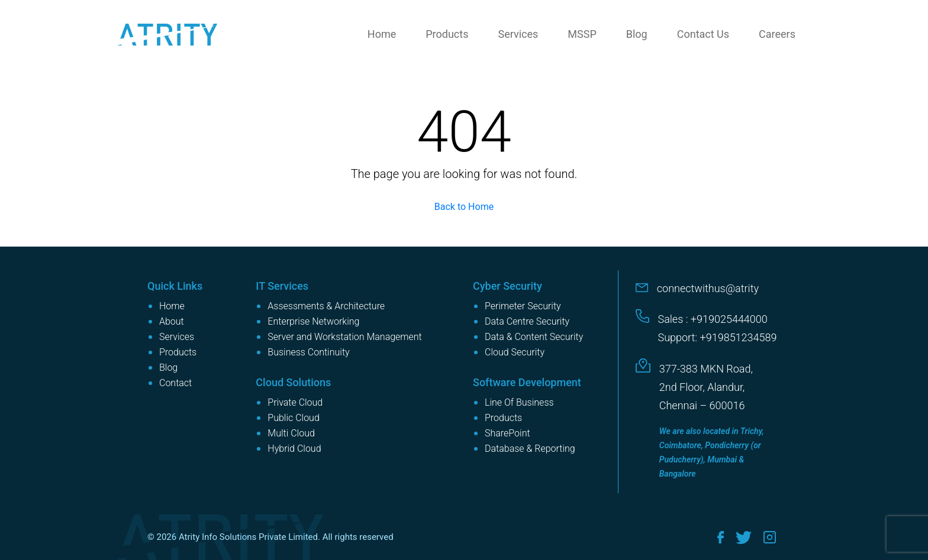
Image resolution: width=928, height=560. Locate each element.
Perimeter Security (523, 306)
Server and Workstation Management (344, 337)
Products (447, 34)
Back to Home (464, 207)
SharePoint (507, 433)
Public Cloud (293, 418)
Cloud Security (515, 352)
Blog (637, 34)
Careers (777, 34)
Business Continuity (308, 352)
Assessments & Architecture (326, 306)
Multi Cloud (291, 433)
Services (518, 34)
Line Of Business (519, 402)
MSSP (582, 34)
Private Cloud (295, 402)
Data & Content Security (534, 337)
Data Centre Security (527, 321)
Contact (175, 383)
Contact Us (703, 34)
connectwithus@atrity (708, 288)
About (172, 321)
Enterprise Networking (313, 321)
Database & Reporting (530, 449)
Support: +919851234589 (718, 337)
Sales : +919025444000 (713, 319)
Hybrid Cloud (294, 449)
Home (382, 34)
